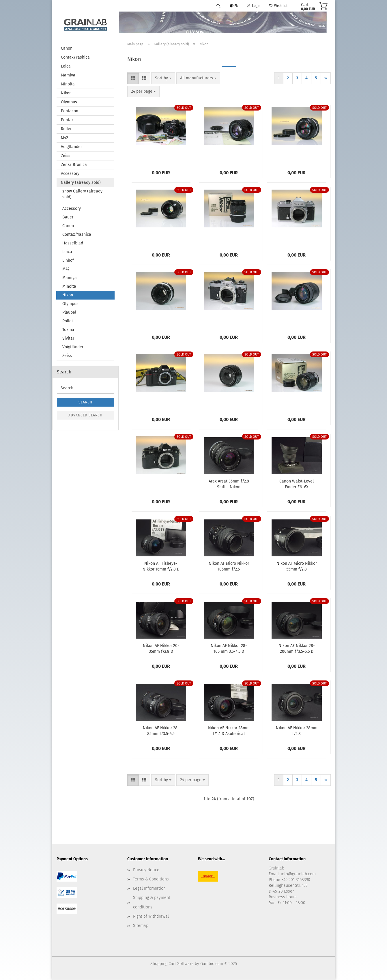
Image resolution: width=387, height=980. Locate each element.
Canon (67, 49)
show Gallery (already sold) (82, 194)
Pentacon (70, 111)
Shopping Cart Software (172, 964)
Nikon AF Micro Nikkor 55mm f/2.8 (297, 566)
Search (85, 403)
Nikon (66, 93)
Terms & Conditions (151, 879)
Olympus (69, 102)
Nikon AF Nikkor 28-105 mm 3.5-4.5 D (229, 648)
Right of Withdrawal (151, 917)
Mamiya (68, 75)
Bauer (68, 217)
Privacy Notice (146, 870)
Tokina (68, 330)
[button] (133, 78)
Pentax (67, 120)
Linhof (68, 261)
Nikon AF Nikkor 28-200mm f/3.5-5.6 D (297, 648)
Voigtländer (71, 147)
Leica (66, 67)
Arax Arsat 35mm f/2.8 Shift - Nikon (229, 484)
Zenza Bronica (74, 165)
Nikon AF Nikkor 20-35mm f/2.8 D (161, 648)
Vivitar (68, 339)
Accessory (70, 174)
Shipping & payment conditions (152, 903)
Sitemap (141, 926)
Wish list (278, 6)
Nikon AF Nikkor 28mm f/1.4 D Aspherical (229, 731)
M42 (64, 138)
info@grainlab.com (298, 874)
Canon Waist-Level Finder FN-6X (297, 484)
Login (254, 6)
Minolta (68, 84)
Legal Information (149, 889)
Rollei (66, 129)
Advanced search (85, 416)
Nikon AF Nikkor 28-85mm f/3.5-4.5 (161, 731)
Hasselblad (73, 243)
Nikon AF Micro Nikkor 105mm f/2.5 (229, 566)
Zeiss (66, 156)
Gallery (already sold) (81, 183)
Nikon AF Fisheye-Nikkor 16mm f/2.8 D (161, 566)
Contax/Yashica (75, 58)
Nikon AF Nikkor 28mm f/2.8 (297, 731)
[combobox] (163, 78)
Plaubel (69, 313)
